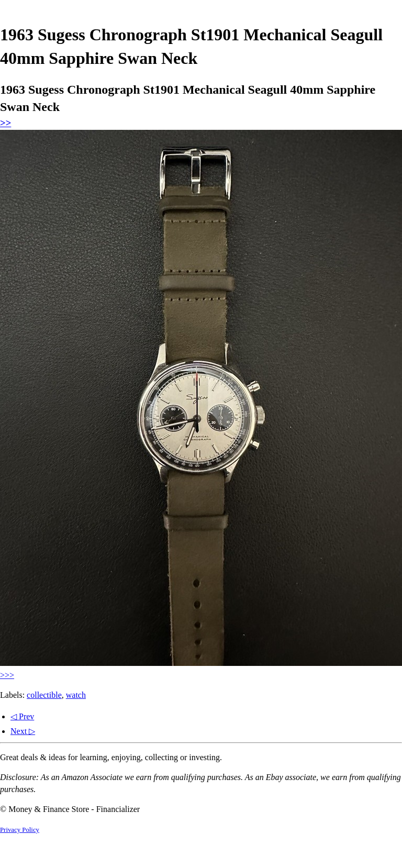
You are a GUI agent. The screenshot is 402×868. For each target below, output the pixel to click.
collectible (44, 695)
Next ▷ (23, 731)
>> (5, 123)
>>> (7, 675)
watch (76, 695)
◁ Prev (22, 716)
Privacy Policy (20, 830)
